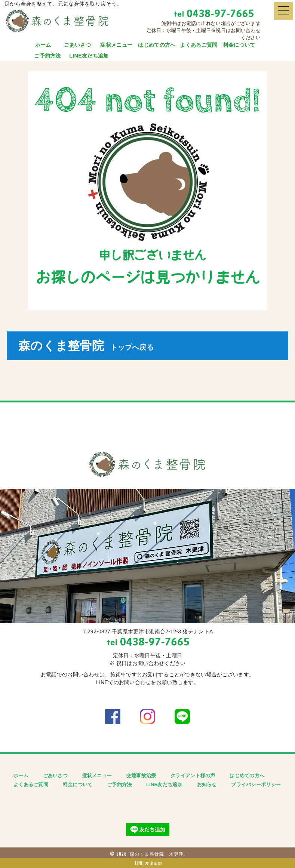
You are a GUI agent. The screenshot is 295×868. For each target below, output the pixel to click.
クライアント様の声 (193, 776)
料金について (239, 45)
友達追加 (148, 863)
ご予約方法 (47, 56)
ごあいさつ (77, 45)
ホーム (43, 45)
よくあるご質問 (199, 45)
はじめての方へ (157, 45)
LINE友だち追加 (89, 56)
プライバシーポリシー (256, 784)
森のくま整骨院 (86, 346)
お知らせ (207, 784)
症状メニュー (116, 45)
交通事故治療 (141, 776)
